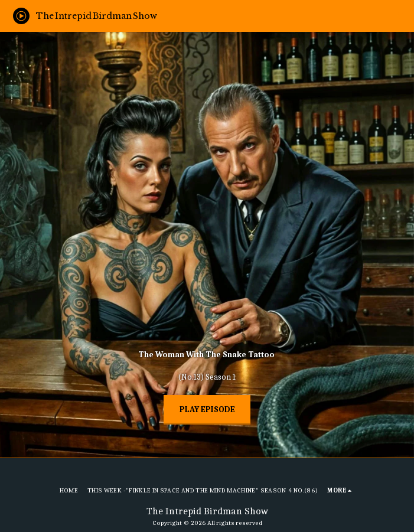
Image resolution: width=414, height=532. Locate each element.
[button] (400, 16)
